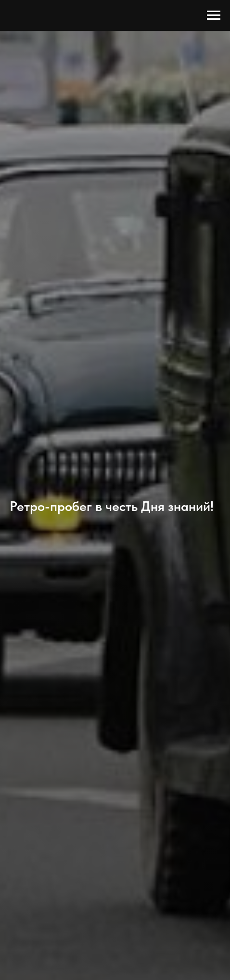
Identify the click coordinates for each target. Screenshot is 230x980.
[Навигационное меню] (214, 15)
